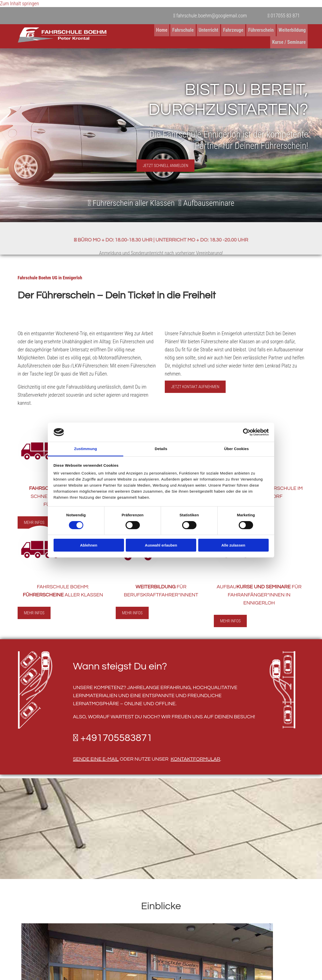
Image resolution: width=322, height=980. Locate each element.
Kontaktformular (195, 756)
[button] (166, 163)
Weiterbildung (254, 30)
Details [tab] (161, 449)
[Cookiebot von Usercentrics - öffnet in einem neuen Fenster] (247, 432)
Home (127, 30)
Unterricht (173, 30)
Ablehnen (89, 545)
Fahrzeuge (197, 30)
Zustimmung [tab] (86, 449)
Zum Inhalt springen (19, 4)
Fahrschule (148, 30)
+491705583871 (116, 735)
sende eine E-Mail (96, 756)
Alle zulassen (233, 545)
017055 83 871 (284, 16)
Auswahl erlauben (161, 545)
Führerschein (224, 30)
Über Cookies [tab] (236, 449)
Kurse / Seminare (289, 30)
